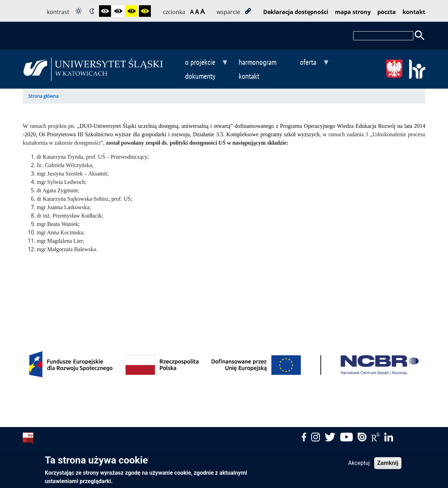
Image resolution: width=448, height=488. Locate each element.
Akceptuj (359, 466)
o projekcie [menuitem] (200, 63)
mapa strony (353, 12)
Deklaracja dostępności (296, 12)
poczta (387, 12)
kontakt (414, 12)
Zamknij (388, 466)
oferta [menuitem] (308, 63)
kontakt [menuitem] (249, 76)
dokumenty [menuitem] (200, 76)
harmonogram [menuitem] (258, 62)
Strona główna (43, 96)
